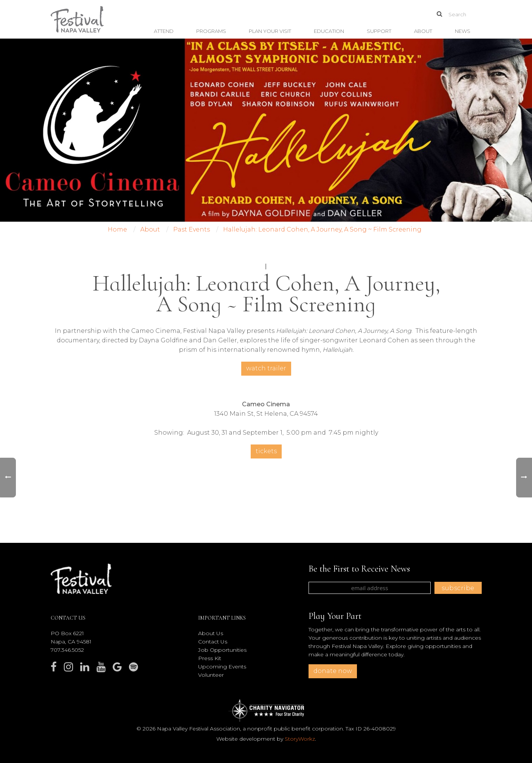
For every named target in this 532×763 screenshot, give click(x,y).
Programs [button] (211, 31)
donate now (333, 671)
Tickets (266, 451)
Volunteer (211, 675)
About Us (211, 633)
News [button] (463, 31)
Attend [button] (164, 31)
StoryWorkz (300, 739)
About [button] (423, 31)
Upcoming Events (222, 667)
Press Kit (210, 658)
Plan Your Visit (270, 31)
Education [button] (329, 31)
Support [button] (379, 31)
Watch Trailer (266, 368)
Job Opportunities (222, 650)
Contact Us (213, 642)
